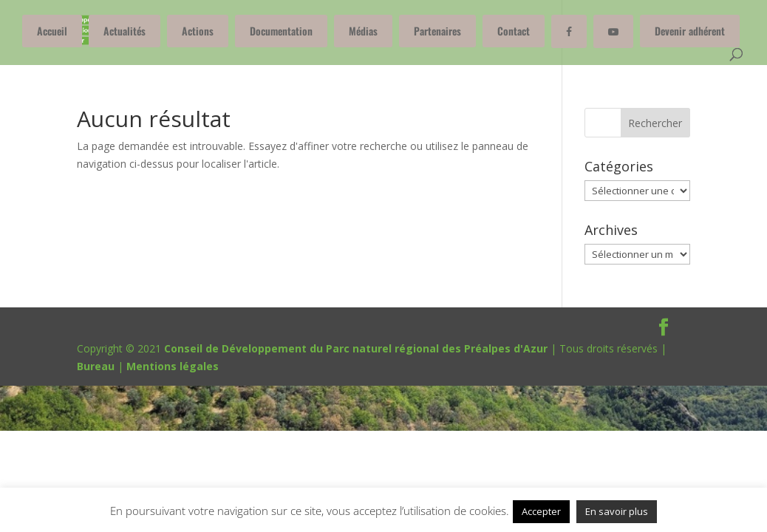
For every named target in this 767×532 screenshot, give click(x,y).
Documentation (281, 31)
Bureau (96, 366)
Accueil (52, 31)
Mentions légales (173, 366)
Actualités (125, 31)
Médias (363, 31)
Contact (514, 31)
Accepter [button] (541, 511)
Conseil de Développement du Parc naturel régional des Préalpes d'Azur (356, 348)
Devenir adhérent (690, 31)
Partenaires (437, 31)
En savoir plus (617, 511)
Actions (198, 31)
